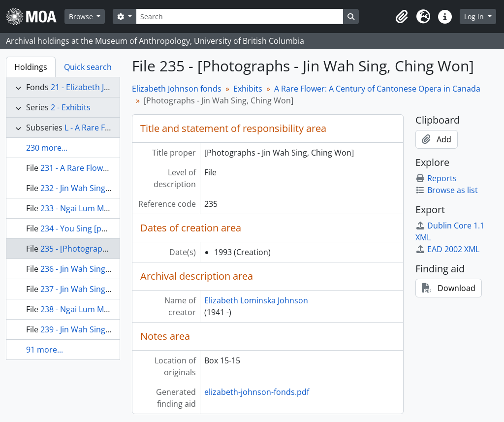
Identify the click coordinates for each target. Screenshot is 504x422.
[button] (402, 17)
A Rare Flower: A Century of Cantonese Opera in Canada (377, 89)
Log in (475, 16)
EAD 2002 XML (447, 249)
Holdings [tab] (31, 67)
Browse (82, 16)
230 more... (47, 148)
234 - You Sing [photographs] (94, 228)
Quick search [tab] (88, 67)
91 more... (45, 350)
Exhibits (248, 89)
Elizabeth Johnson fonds (177, 89)
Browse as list (447, 190)
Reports (436, 178)
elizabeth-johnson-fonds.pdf (257, 392)
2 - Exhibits (71, 107)
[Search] (240, 16)
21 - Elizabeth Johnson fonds (103, 87)
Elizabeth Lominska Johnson (256, 300)
